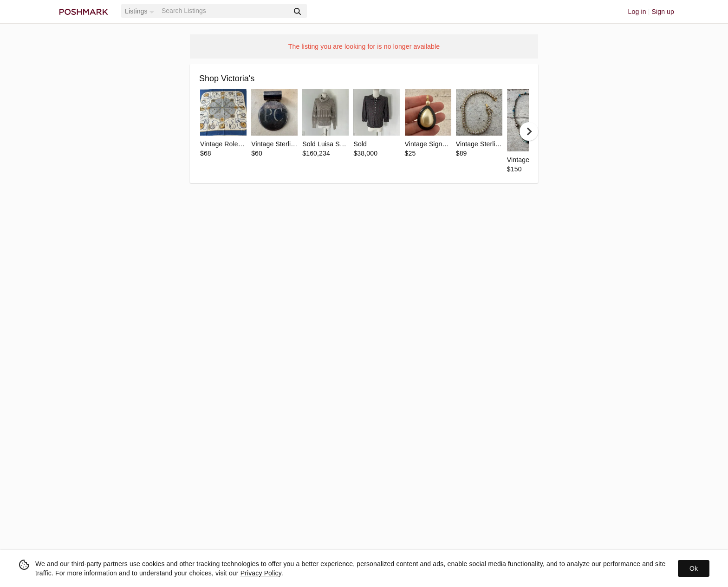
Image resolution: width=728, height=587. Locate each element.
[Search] (224, 11)
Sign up (663, 12)
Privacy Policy (261, 573)
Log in (637, 12)
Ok (694, 568)
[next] (529, 131)
